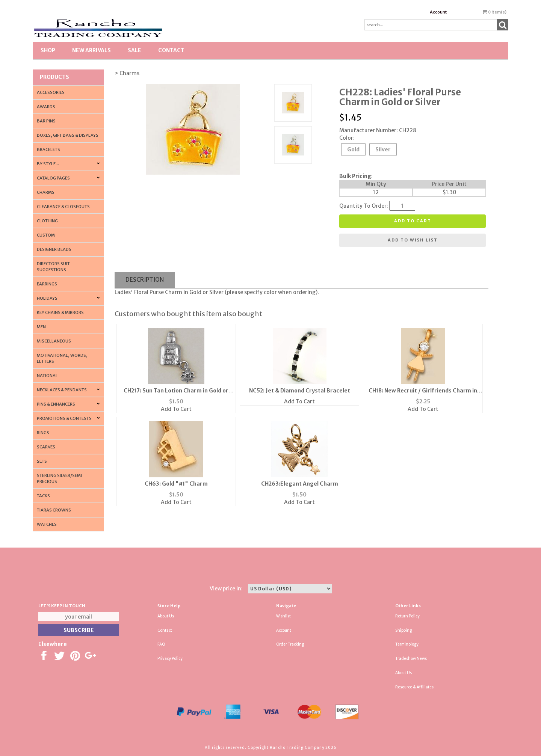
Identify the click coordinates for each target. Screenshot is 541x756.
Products (54, 77)
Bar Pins (46, 121)
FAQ (161, 644)
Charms (46, 192)
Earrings (47, 284)
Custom (46, 235)
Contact (171, 50)
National (47, 376)
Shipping (403, 630)
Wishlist (283, 616)
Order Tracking (290, 644)
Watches (47, 524)
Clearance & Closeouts (63, 207)
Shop (48, 50)
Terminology (407, 644)
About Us (166, 616)
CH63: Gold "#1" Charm (176, 484)
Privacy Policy (170, 659)
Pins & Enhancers (56, 404)
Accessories (51, 92)
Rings (43, 433)
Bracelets (48, 149)
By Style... (48, 164)
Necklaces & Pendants (62, 390)
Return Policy (407, 616)
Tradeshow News (411, 659)
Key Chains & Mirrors (60, 312)
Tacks (43, 496)
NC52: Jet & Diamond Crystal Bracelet (300, 391)
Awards (46, 107)
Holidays (47, 298)
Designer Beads (54, 249)
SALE (134, 50)
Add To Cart (176, 409)
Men (41, 327)
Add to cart (413, 221)
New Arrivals (91, 50)
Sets (42, 461)
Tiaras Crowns (54, 510)
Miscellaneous (54, 341)
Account (438, 12)
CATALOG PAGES (53, 178)
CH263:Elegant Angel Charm (300, 484)
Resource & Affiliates (414, 687)
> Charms (127, 73)
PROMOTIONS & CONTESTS (64, 418)
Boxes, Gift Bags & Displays (68, 135)
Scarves (46, 447)
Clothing (47, 221)
